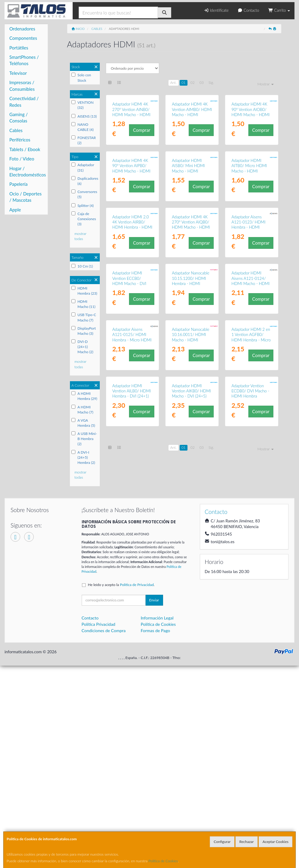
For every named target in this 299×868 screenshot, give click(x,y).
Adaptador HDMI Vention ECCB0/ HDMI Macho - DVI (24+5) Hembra (129, 440)
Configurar (222, 842)
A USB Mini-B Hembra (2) (84, 439)
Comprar (142, 170)
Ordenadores (22, 29)
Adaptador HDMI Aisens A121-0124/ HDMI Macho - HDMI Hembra (250, 440)
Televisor (18, 73)
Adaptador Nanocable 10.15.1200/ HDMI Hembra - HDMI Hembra (190, 440)
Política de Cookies (163, 861)
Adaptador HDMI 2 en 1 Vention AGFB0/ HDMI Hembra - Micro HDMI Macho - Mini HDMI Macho (251, 539)
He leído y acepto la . (121, 787)
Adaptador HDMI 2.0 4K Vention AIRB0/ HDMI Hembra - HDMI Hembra (132, 344)
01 (184, 82)
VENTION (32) (82, 105)
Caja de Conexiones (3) (84, 219)
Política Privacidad (99, 827)
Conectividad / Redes (24, 101)
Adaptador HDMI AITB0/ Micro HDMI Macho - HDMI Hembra (249, 248)
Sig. (211, 82)
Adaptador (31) (83, 167)
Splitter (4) (83, 206)
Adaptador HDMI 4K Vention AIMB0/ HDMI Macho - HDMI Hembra (192, 152)
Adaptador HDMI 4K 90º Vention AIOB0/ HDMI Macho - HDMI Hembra (250, 152)
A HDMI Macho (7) (82, 410)
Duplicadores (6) (85, 181)
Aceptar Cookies (275, 842)
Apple (15, 210)
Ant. (173, 82)
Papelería (19, 184)
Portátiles (19, 48)
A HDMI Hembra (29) (84, 396)
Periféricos (20, 140)
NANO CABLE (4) (82, 127)
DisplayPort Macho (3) (84, 331)
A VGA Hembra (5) (83, 423)
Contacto (248, 10)
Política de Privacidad (137, 787)
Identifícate (216, 10)
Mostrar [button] (266, 84)
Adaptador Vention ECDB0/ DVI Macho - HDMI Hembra (250, 630)
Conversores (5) (84, 194)
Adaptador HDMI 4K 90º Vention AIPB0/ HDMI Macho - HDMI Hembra (131, 248)
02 (193, 82)
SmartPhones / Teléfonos (24, 60)
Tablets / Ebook (25, 149)
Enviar (154, 802)
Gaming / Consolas (19, 117)
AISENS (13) (84, 116)
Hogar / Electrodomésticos (28, 171)
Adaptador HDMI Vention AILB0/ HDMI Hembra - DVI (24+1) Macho (132, 632)
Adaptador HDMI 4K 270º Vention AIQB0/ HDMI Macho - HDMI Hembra (191, 344)
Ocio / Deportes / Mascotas (25, 197)
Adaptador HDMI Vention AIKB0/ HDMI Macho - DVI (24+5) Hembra (191, 632)
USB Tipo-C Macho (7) (84, 317)
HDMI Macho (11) (83, 304)
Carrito (279, 10)
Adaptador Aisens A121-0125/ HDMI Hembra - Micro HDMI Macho (132, 536)
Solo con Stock (81, 78)
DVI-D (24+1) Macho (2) (82, 347)
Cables (16, 130)
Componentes (23, 38)
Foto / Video (22, 159)
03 (202, 82)
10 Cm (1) (82, 266)
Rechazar (247, 842)
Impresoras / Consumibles (22, 86)
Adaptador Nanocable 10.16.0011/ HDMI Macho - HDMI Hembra (190, 536)
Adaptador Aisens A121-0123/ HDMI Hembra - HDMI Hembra (249, 344)
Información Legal (157, 820)
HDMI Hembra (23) (84, 291)
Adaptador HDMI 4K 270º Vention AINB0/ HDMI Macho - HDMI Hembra (131, 152)
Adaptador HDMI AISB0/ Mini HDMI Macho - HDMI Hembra (188, 248)
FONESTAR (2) (84, 140)
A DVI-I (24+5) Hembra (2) (83, 457)
